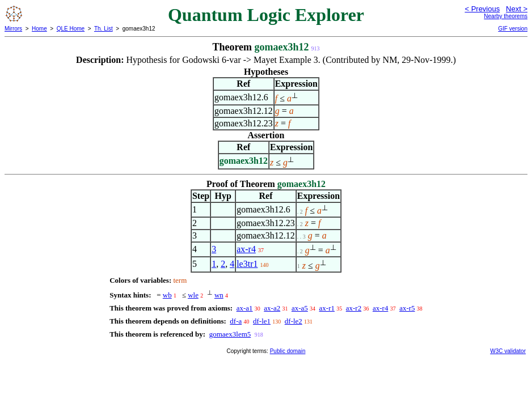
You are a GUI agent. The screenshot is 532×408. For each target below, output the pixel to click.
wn (219, 295)
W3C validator (508, 351)
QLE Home (71, 29)
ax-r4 (246, 249)
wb (167, 295)
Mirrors (13, 29)
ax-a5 (300, 308)
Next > (517, 9)
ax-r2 (354, 308)
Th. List (104, 29)
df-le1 (262, 321)
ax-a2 (272, 308)
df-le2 (294, 321)
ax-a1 (245, 308)
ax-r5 (407, 308)
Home (39, 29)
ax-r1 (327, 308)
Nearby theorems (506, 16)
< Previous (482, 9)
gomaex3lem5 (230, 334)
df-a (236, 321)
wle (193, 295)
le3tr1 (247, 264)
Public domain (288, 351)
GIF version (513, 29)
